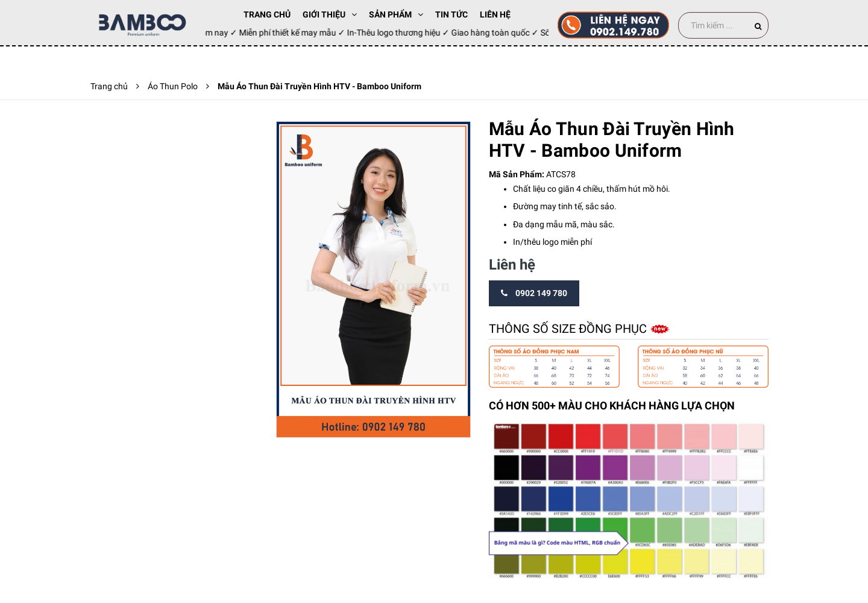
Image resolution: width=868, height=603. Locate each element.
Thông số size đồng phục (569, 329)
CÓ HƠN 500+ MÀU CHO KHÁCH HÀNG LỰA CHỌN (612, 406)
